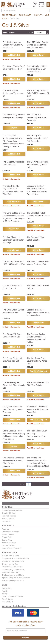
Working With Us (8, 534)
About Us (5, 529)
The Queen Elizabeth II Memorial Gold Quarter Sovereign (12, 409)
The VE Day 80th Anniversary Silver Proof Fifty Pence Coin (37, 138)
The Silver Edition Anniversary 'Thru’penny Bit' (13, 93)
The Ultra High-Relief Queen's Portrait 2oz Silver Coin (38, 216)
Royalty (38, 15)
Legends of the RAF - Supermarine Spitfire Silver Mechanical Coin (38, 313)
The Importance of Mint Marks (13, 575)
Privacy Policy (7, 537)
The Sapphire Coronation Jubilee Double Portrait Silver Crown (13, 460)
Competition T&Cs (9, 545)
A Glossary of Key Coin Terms (13, 581)
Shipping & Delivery (9, 513)
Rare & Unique (7, 599)
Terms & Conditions (9, 543)
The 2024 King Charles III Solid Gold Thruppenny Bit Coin (38, 93)
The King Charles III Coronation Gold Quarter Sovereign (13, 240)
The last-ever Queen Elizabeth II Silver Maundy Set (14, 385)
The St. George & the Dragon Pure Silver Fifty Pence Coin (13, 45)
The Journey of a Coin (10, 564)
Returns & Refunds (9, 516)
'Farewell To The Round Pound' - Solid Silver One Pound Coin (38, 409)
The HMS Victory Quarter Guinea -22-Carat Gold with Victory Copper (38, 45)
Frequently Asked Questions (12, 510)
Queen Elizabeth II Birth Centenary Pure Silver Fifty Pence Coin (37, 69)
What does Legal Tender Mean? (14, 570)
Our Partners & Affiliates (11, 532)
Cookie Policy (7, 540)
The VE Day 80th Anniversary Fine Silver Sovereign (37, 117)
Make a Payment (8, 519)
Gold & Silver (25, 15)
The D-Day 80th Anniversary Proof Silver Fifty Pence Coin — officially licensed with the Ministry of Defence (13, 141)
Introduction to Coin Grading (12, 567)
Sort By (30, 32)
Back (5, 19)
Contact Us (6, 521)
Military (5, 594)
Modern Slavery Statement (12, 548)
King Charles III (8, 602)
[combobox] (26, 10)
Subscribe (26, 638)
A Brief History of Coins (10, 556)
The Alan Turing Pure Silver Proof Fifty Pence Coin (37, 361)
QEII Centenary (9, 15)
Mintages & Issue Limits (11, 572)
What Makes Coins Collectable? (14, 561)
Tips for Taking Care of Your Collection (16, 578)
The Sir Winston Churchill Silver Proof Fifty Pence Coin (38, 165)
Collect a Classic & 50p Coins (13, 596)
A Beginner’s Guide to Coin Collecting (16, 559)
